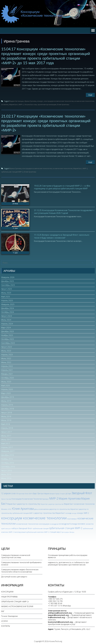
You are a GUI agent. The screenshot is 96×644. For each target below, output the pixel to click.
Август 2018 (7, 412)
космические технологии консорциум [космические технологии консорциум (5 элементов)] (33, 523)
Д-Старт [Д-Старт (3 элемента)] (68, 493)
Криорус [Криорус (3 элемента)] (46, 498)
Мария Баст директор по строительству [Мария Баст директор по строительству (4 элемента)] (24, 503)
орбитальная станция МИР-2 (12, 171)
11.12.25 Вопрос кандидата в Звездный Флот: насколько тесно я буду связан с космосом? (62, 235)
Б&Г (3, 610)
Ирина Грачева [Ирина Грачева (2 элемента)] (6, 498)
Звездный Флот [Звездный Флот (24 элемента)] (82, 492)
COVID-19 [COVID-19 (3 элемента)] (14, 493)
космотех (5, 104)
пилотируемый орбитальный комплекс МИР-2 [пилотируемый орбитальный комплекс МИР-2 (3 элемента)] (32, 531)
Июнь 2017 (6, 439)
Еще (90, 95)
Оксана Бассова (31, 104)
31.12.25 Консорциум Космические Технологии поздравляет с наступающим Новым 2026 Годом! (64, 211)
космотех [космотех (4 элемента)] (90, 523)
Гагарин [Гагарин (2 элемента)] (62, 493)
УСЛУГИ (4, 620)
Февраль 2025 (8, 304)
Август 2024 (7, 315)
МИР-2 (21, 104)
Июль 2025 (6, 292)
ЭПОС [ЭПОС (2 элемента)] (10, 508)
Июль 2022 (6, 358)
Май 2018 (6, 423)
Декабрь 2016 (8, 454)
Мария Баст (13, 104)
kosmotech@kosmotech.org (60, 621)
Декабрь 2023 (8, 331)
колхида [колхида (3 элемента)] (68, 512)
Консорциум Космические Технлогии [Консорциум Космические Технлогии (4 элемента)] (27, 498)
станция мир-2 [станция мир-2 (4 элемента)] (55, 531)
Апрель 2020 (7, 389)
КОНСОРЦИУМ (7, 591)
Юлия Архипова (63, 104)
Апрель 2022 (7, 365)
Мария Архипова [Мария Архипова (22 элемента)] (70, 498)
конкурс (40, 101)
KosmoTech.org (56, 640)
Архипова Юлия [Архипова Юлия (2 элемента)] (23, 493)
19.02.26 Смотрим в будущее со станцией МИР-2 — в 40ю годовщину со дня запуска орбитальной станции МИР (62, 186)
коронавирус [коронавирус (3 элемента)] (72, 518)
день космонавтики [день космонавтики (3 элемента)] (42, 508)
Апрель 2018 (7, 427)
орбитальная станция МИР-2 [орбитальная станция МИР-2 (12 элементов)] (66, 527)
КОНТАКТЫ (6, 625)
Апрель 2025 (7, 300)
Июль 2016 (6, 474)
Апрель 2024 (7, 323)
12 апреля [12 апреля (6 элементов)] (6, 493)
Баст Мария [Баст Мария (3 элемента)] (45, 493)
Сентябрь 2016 (8, 466)
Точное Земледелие (9, 615)
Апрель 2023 (7, 354)
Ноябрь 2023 (7, 334)
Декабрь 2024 (8, 307)
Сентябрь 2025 (8, 284)
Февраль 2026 (8, 276)
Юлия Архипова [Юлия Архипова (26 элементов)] (23, 508)
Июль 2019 (6, 400)
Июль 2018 (6, 416)
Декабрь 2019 (8, 396)
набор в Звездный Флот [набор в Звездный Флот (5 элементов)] (22, 527)
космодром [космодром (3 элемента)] (54, 523)
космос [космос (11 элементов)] (81, 523)
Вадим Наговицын (17, 101)
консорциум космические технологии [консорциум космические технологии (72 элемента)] (34, 517)
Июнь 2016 (6, 477)
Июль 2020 (6, 381)
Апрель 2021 (7, 369)
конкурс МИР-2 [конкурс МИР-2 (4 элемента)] (83, 512)
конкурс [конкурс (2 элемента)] (74, 512)
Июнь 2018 (6, 419)
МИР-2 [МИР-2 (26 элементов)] (54, 498)
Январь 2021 (7, 373)
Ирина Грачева (30, 101)
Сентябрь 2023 (8, 342)
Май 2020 (6, 385)
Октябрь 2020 (8, 377)
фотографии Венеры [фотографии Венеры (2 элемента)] (68, 531)
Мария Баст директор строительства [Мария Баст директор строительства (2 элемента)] (52, 503)
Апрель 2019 (7, 404)
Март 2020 (6, 392)
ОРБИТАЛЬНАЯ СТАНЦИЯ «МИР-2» (15, 601)
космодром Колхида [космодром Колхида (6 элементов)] (68, 523)
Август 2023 (7, 346)
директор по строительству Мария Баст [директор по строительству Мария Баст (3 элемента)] (64, 508)
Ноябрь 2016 (7, 458)
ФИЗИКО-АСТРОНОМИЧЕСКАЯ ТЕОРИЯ (17, 606)
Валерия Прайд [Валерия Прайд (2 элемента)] (54, 493)
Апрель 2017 (7, 447)
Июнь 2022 (6, 362)
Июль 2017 (6, 435)
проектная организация (47, 104)
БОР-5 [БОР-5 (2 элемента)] (31, 493)
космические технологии (84, 101)
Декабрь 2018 (8, 408)
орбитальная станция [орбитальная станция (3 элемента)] (41, 528)
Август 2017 (7, 431)
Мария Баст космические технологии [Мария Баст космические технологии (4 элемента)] (79, 503)
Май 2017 (6, 443)
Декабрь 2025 (8, 280)
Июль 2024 (6, 319)
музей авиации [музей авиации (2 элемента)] (6, 528)
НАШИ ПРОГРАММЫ (9, 596)
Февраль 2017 (8, 450)
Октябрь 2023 (8, 338)
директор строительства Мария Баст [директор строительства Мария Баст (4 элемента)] (50, 512)
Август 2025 (7, 288)
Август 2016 (7, 470)
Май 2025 (6, 296)
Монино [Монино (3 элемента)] (4, 508)
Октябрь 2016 (8, 462)
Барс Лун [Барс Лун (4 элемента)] (37, 493)
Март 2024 (6, 327)
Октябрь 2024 (8, 311)
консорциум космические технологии (59, 101)
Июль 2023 (6, 350)
